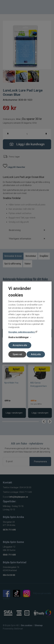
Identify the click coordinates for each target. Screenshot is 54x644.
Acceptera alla (20, 345)
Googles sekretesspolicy (22, 332)
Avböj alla (36, 354)
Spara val (17, 354)
